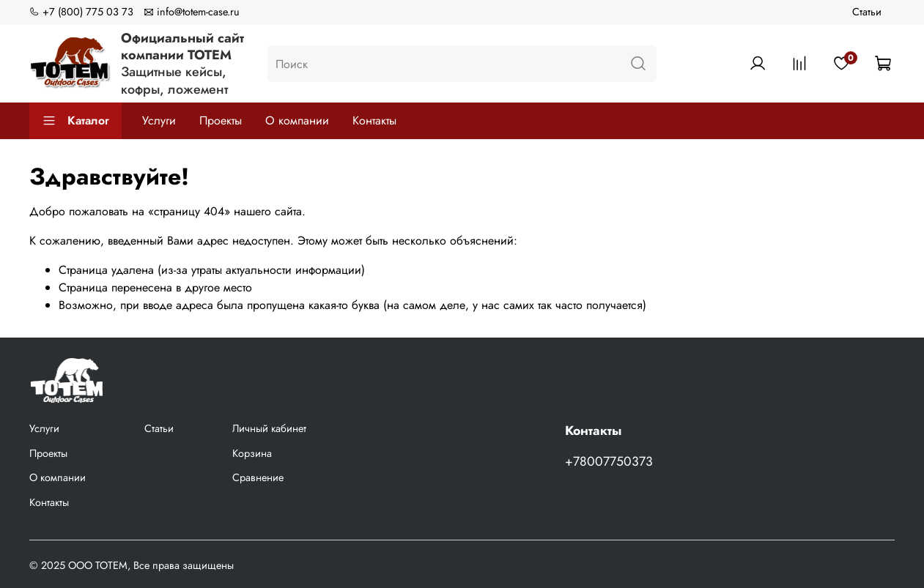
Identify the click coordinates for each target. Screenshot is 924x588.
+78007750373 (609, 461)
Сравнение (258, 477)
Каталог (75, 120)
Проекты (221, 120)
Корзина (252, 453)
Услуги (159, 120)
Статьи (867, 12)
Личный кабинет (269, 428)
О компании (297, 120)
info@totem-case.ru (192, 12)
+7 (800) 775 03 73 (81, 12)
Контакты (374, 120)
